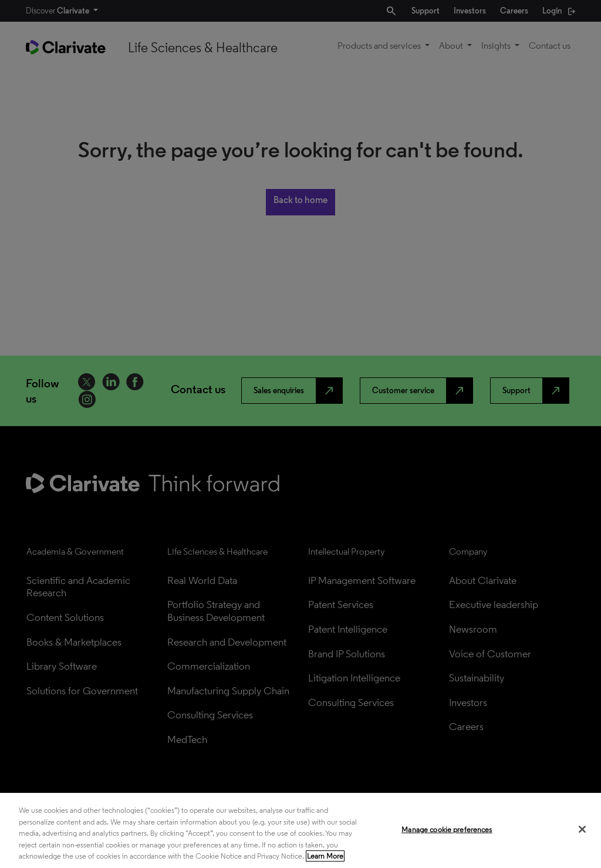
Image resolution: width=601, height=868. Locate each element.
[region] (300, 830)
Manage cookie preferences (447, 830)
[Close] (582, 829)
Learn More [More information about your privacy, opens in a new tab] (325, 856)
